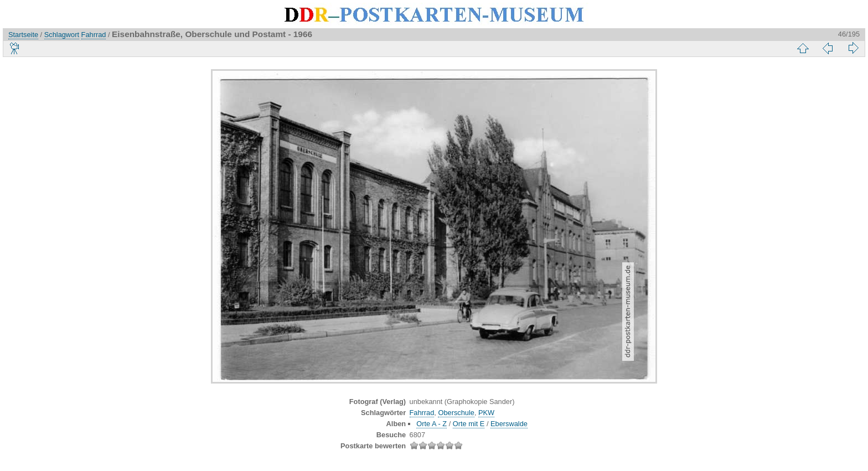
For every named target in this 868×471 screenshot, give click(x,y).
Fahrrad (94, 35)
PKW (486, 413)
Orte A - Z (432, 424)
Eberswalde (509, 424)
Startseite (23, 35)
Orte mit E (469, 424)
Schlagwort (62, 35)
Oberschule (456, 413)
